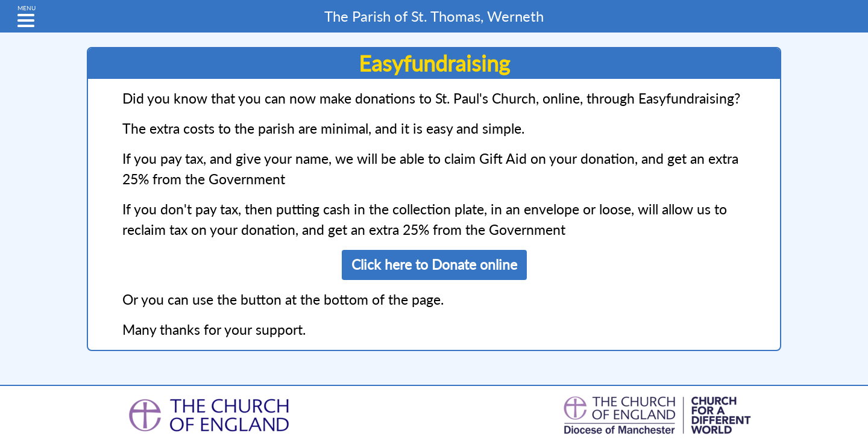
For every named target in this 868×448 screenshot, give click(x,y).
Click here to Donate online (434, 265)
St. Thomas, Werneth (434, 16)
